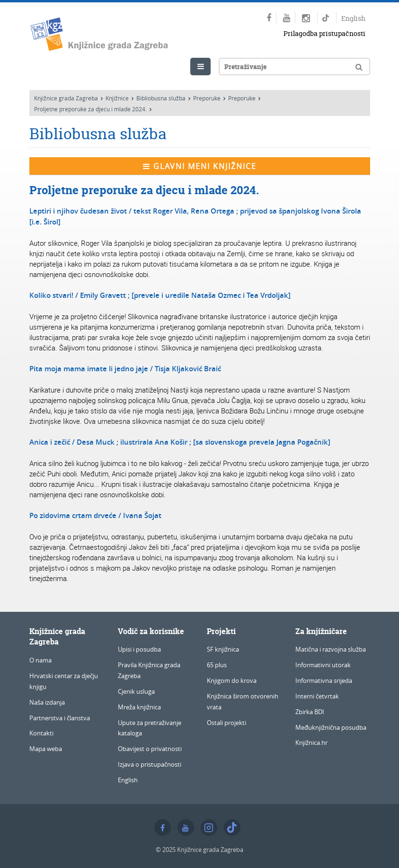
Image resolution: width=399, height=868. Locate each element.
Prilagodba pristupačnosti (324, 33)
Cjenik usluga (136, 691)
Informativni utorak (323, 665)
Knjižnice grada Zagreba (66, 98)
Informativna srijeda (324, 680)
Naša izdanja (47, 702)
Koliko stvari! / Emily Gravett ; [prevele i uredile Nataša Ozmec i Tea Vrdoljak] (160, 295)
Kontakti (41, 733)
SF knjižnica (223, 649)
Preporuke (207, 98)
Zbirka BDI (310, 712)
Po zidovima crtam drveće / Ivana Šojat (95, 515)
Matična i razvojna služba (331, 649)
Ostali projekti (226, 723)
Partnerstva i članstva (60, 718)
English (353, 18)
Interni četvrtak (317, 696)
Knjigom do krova (232, 680)
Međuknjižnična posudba (331, 727)
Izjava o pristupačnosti (150, 764)
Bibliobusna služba (161, 98)
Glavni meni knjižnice (200, 166)
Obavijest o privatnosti (150, 749)
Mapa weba (46, 749)
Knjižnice (117, 98)
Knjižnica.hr (311, 743)
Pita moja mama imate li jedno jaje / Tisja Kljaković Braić (125, 369)
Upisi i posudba (139, 649)
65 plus (217, 665)
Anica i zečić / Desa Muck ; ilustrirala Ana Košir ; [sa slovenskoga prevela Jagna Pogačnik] (180, 442)
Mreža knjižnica (139, 707)
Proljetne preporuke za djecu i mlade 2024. (90, 109)
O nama (40, 660)
